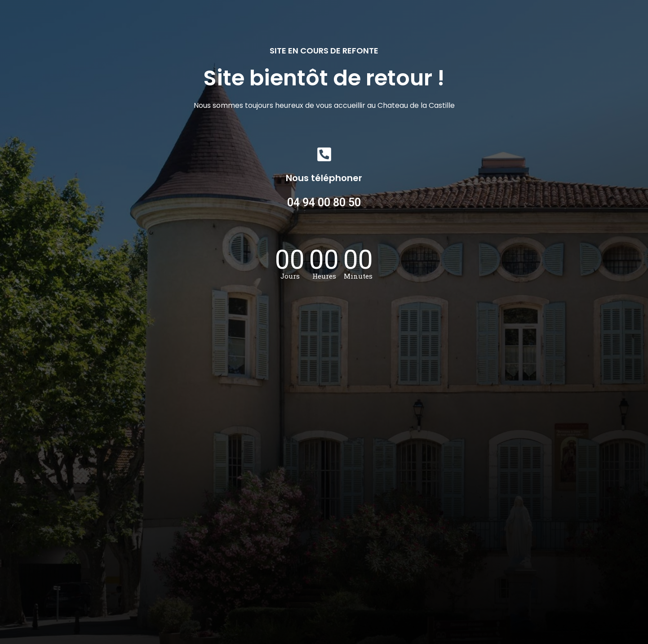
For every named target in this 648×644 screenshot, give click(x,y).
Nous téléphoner (324, 178)
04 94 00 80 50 (324, 202)
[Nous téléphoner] (324, 154)
